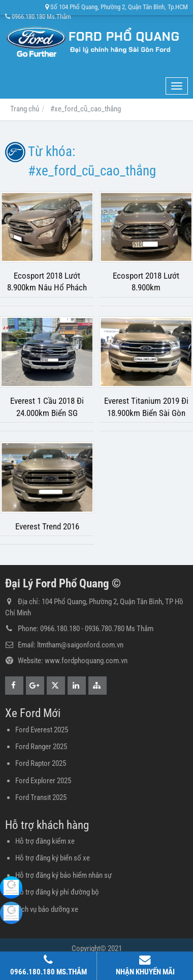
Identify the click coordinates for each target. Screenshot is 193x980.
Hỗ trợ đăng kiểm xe (45, 841)
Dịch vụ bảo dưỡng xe (47, 909)
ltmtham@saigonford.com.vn (80, 645)
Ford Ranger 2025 (41, 747)
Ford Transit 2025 (41, 797)
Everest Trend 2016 (47, 527)
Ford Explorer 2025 (43, 781)
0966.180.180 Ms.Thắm (38, 17)
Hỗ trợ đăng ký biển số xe (53, 858)
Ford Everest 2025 (42, 730)
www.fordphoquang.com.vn (86, 661)
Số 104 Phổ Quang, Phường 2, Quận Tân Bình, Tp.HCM (117, 7)
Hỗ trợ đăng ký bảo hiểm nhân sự (63, 875)
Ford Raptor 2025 (41, 763)
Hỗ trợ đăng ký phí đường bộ (57, 892)
